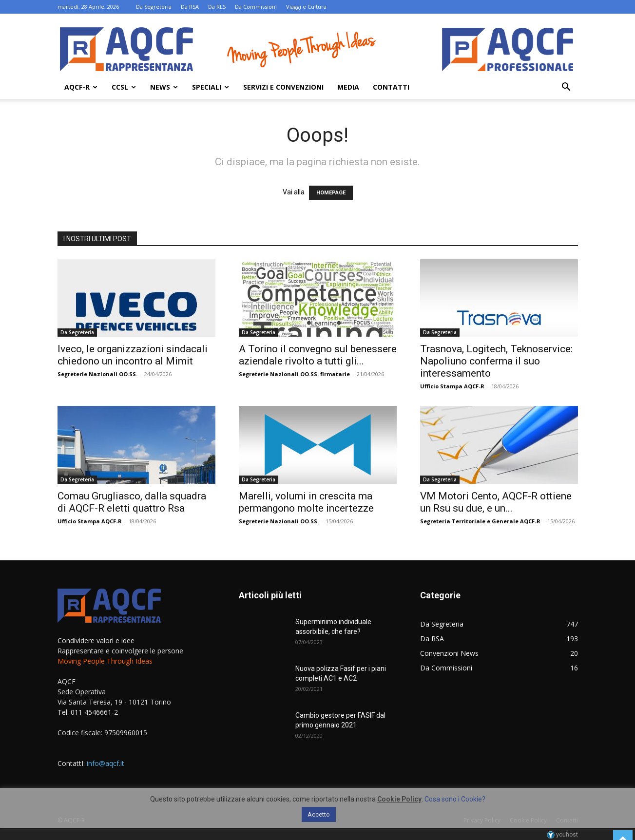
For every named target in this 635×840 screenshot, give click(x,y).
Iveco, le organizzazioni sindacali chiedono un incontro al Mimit (133, 355)
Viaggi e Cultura (306, 7)
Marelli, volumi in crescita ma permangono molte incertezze (306, 502)
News (164, 87)
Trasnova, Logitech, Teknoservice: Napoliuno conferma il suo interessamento (496, 361)
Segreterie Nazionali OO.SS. (97, 374)
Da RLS (217, 7)
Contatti (391, 87)
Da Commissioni (256, 7)
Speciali (211, 87)
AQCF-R (81, 87)
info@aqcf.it (106, 763)
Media (348, 87)
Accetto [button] (319, 814)
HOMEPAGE (331, 193)
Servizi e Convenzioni (283, 87)
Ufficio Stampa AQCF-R (452, 386)
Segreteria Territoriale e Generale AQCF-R (480, 521)
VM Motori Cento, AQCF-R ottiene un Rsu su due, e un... (496, 502)
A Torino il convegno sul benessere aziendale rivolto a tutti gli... (318, 355)
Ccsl (124, 87)
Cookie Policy (399, 799)
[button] (566, 88)
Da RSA (190, 7)
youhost (562, 835)
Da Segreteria (154, 7)
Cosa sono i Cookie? (455, 799)
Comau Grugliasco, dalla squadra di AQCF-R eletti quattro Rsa (132, 502)
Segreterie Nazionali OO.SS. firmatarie (294, 374)
